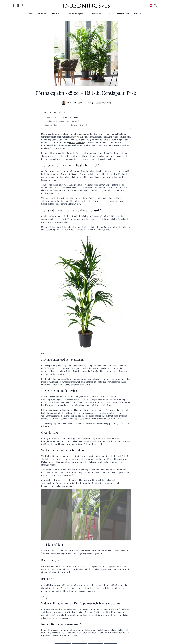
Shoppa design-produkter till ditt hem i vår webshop (67, 125)
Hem (31, 14)
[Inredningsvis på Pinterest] (23, 6)
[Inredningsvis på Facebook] (13, 6)
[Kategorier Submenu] (104, 14)
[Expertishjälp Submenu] (86, 14)
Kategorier (96, 14)
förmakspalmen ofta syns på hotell (111, 156)
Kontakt (138, 14)
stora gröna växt (77, 142)
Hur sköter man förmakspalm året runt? (62, 121)
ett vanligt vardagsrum (77, 137)
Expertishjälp (76, 14)
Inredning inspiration (50, 14)
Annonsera (123, 14)
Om (111, 14)
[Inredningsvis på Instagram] (18, 6)
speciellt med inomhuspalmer (71, 134)
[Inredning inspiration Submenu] (64, 14)
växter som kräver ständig (62, 171)
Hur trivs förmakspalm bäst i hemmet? (61, 117)
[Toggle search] (155, 6)
